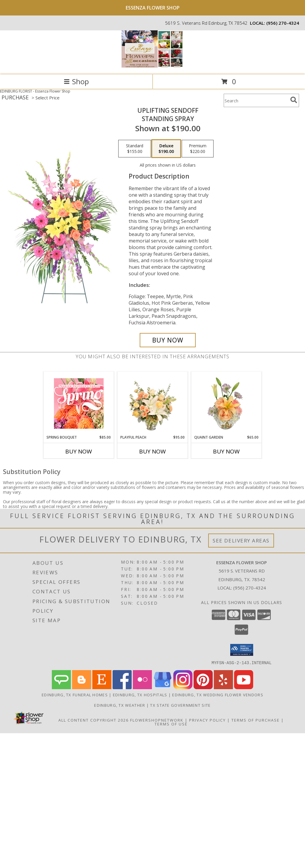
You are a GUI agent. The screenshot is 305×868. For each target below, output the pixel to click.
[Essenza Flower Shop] (152, 66)
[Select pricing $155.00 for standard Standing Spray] (135, 149)
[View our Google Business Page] (163, 687)
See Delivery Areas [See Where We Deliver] (241, 541)
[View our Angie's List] (61, 687)
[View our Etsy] (102, 687)
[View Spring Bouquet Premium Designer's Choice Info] (79, 403)
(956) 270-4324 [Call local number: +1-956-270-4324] (283, 23)
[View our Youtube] (244, 687)
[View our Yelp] (223, 687)
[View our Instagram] (183, 687)
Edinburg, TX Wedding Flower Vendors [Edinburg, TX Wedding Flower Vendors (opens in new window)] (218, 695)
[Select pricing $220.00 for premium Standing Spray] (198, 149)
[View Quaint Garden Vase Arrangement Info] (227, 403)
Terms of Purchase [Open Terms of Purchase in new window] (256, 720)
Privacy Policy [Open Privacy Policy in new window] (207, 720)
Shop (76, 81)
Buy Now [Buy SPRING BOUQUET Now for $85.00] (79, 451)
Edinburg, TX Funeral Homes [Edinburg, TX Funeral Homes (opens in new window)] (75, 695)
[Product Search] (256, 100)
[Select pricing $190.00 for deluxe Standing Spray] (166, 149)
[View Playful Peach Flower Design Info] (153, 403)
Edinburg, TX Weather (120, 705)
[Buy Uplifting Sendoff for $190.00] (168, 340)
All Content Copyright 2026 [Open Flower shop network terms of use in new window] (94, 720)
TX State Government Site (180, 705)
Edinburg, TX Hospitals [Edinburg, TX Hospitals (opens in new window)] (140, 695)
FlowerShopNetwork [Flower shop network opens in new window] (157, 720)
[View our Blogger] (82, 687)
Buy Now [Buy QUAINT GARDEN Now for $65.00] (226, 451)
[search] (294, 100)
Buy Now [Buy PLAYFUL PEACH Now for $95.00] (152, 451)
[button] (242, 650)
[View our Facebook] (122, 687)
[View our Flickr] (142, 687)
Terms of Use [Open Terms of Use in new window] (171, 724)
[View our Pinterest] (203, 687)
